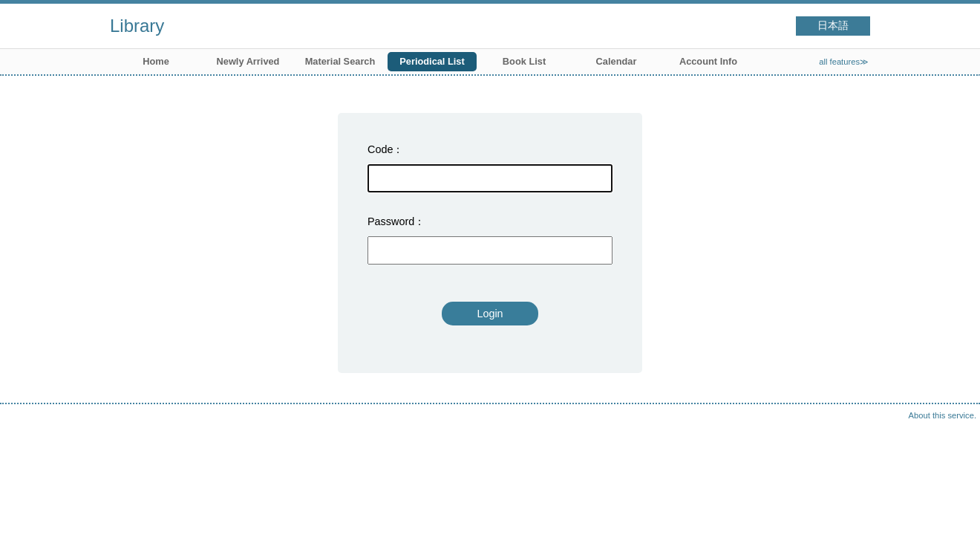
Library (137, 26)
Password (391, 221)
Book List (524, 61)
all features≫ (844, 62)
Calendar (617, 61)
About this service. (943, 415)
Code (380, 149)
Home (156, 61)
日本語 (833, 26)
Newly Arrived (248, 61)
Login (490, 314)
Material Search (340, 61)
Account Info (708, 61)
